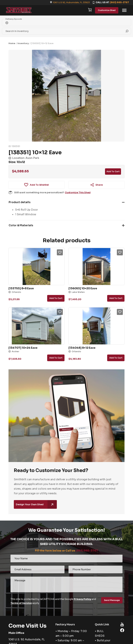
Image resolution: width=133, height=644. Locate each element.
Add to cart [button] (56, 298)
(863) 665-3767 (119, 2)
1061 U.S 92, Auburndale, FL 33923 (71, 2)
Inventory (23, 43)
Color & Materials (21, 225)
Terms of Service (21, 603)
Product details (20, 202)
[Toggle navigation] (124, 10)
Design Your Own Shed (36, 504)
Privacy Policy (82, 599)
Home (12, 43)
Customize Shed (107, 10)
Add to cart (113, 171)
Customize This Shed (78, 192)
